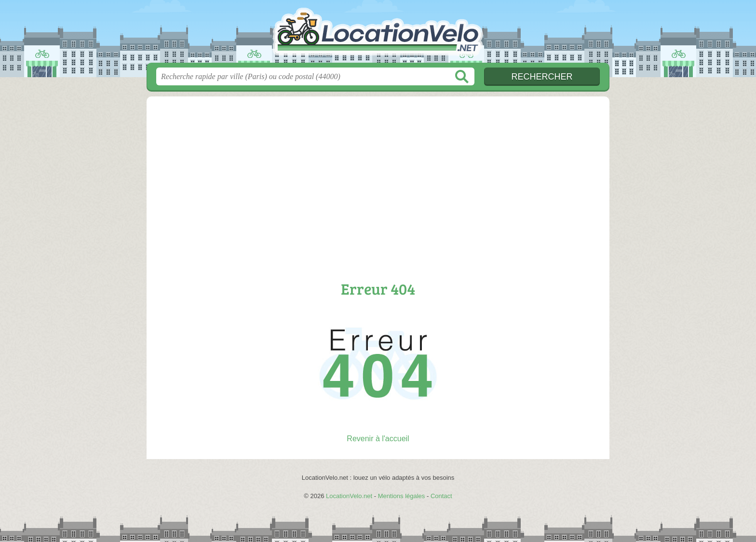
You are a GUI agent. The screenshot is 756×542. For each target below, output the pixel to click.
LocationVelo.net (378, 34)
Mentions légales (402, 496)
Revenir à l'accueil (378, 439)
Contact (441, 496)
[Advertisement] (378, 189)
